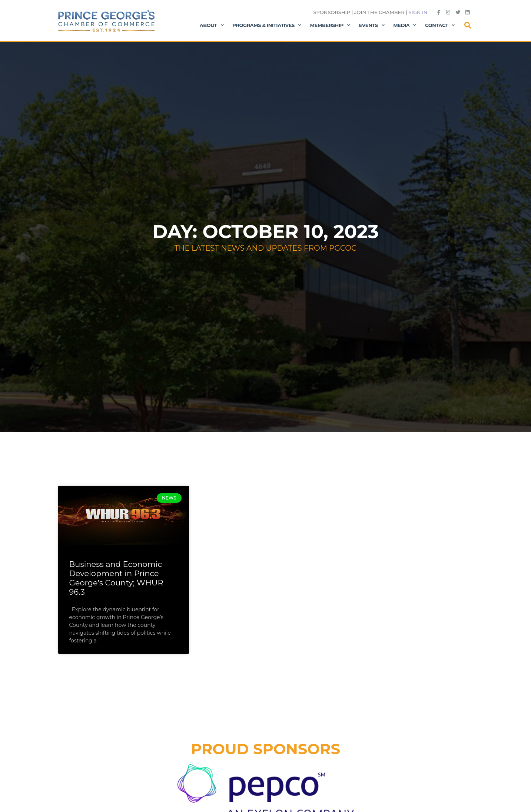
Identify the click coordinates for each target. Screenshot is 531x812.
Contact (440, 25)
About (212, 25)
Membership (330, 25)
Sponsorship (331, 12)
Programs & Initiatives (267, 25)
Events (372, 25)
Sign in (418, 12)
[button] (467, 25)
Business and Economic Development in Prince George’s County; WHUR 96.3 (116, 578)
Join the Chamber (379, 12)
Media (405, 25)
